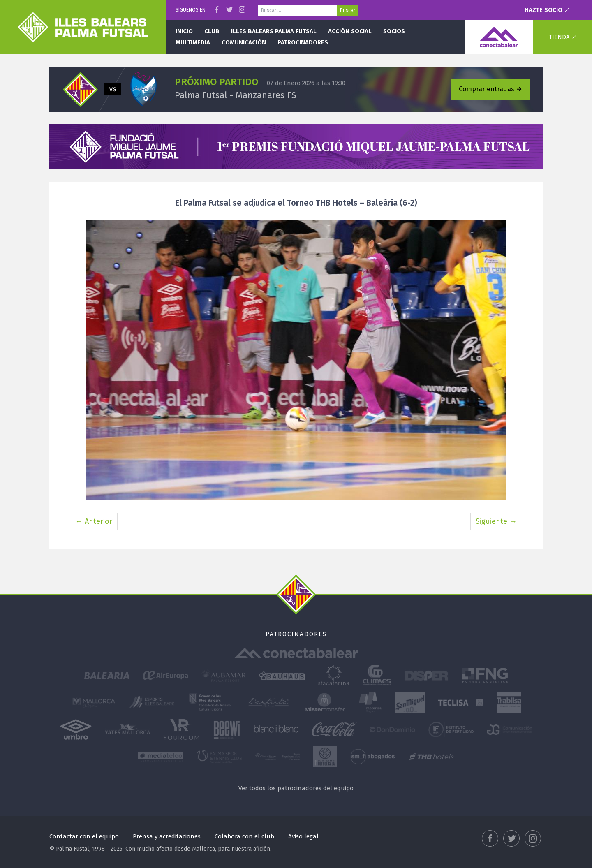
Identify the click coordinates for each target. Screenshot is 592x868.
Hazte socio (543, 10)
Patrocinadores (303, 42)
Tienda (559, 37)
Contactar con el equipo (84, 836)
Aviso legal (303, 836)
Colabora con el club (244, 836)
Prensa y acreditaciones (167, 836)
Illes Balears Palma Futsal (274, 31)
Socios (394, 31)
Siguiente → (496, 521)
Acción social (350, 31)
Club (212, 31)
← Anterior (94, 521)
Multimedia (193, 42)
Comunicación (244, 42)
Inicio (184, 31)
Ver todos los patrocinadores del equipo (296, 788)
